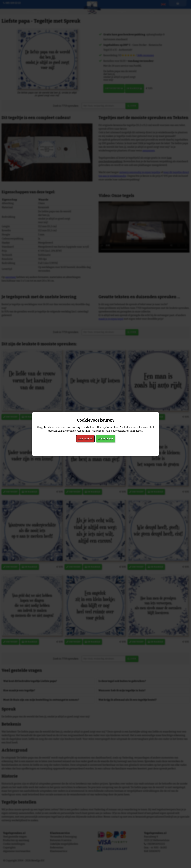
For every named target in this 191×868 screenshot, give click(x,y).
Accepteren (106, 439)
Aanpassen (85, 439)
